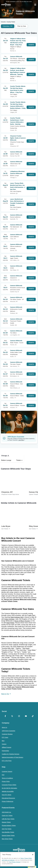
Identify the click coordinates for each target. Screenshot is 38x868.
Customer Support (7, 771)
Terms (22, 858)
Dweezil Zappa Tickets (8, 835)
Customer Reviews (7, 734)
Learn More (22, 440)
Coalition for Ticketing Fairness (11, 754)
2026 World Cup (6, 812)
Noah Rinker (10, 623)
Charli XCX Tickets (7, 816)
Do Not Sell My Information (9, 788)
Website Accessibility (8, 791)
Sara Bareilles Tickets (8, 832)
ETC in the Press (7, 761)
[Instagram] (19, 716)
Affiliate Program (7, 747)
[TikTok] (33, 716)
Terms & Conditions (7, 778)
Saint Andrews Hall (17, 617)
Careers (4, 744)
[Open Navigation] (35, 5)
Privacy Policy (6, 781)
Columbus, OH (8, 26)
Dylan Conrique (9, 619)
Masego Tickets (6, 822)
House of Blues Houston (22, 621)
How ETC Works (7, 795)
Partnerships (5, 751)
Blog (3, 741)
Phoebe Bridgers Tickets (9, 826)
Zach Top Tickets (7, 829)
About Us (4, 727)
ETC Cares (5, 737)
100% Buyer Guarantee (8, 731)
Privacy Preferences (8, 801)
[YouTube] (26, 716)
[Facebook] (5, 716)
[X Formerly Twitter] (12, 716)
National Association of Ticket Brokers (12, 757)
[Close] (33, 855)
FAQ (3, 775)
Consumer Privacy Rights (9, 785)
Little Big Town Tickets (8, 819)
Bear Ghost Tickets (7, 839)
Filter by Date (22, 26)
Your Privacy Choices (15, 862)
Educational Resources (8, 798)
